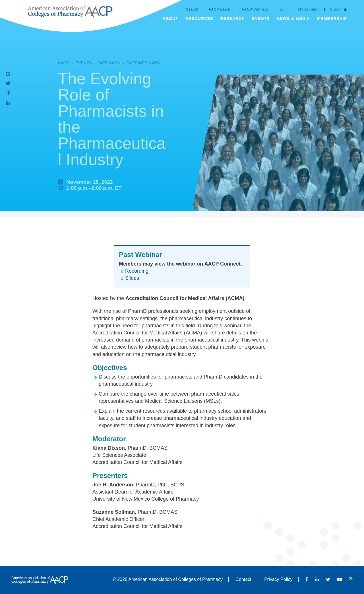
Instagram (351, 579)
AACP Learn (220, 9)
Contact (244, 579)
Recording (137, 271)
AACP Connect (255, 9)
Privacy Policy (278, 579)
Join (283, 9)
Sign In (336, 9)
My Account (309, 9)
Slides (132, 278)
